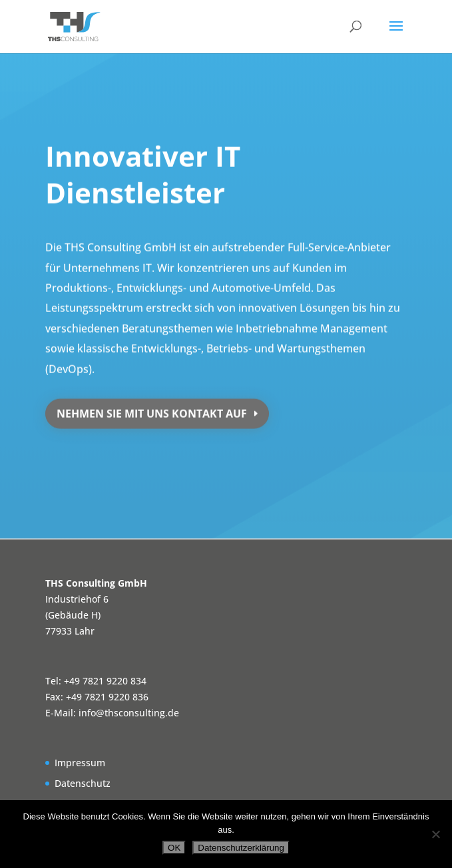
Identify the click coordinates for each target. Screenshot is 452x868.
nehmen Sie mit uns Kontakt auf (152, 409)
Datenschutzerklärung (241, 848)
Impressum (80, 763)
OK (174, 848)
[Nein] (435, 834)
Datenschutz (83, 783)
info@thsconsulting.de (129, 713)
